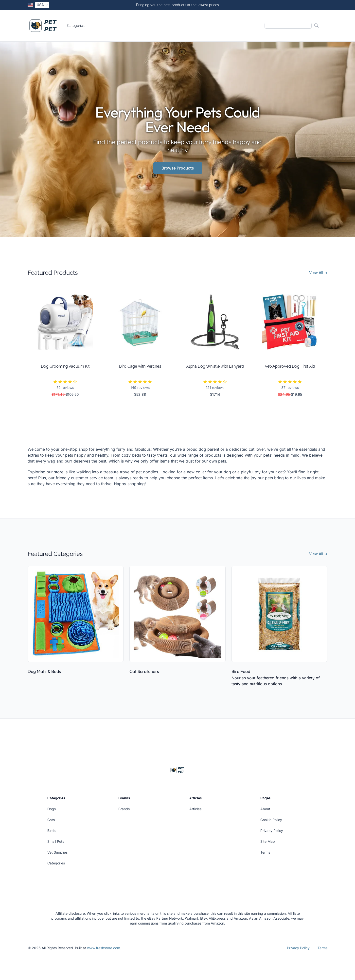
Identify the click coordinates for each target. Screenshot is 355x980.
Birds (51, 831)
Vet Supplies (57, 852)
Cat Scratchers (144, 671)
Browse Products (178, 168)
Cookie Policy (271, 820)
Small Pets (56, 841)
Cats (51, 820)
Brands (124, 809)
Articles (195, 809)
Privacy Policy (272, 831)
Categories (76, 26)
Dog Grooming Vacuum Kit (65, 366)
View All (318, 273)
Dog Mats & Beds (44, 671)
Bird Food (241, 671)
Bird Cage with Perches (140, 366)
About (265, 809)
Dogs (52, 809)
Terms (265, 852)
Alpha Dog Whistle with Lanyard (215, 366)
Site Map (268, 841)
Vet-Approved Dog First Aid (290, 366)
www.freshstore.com (104, 948)
